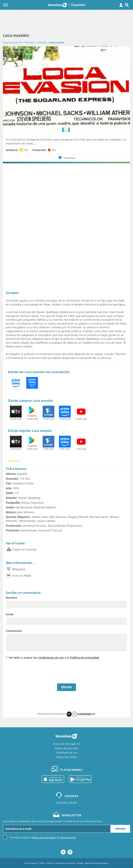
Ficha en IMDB (18, 576)
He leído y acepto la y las (43, 837)
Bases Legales (68, 837)
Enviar (120, 829)
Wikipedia (15, 569)
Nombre (11, 598)
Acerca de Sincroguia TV (67, 744)
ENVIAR (66, 687)
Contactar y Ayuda (66, 803)
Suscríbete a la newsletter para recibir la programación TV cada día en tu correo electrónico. (53, 821)
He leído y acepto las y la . (54, 658)
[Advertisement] (66, 21)
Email (10, 614)
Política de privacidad (85, 658)
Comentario (14, 631)
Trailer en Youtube (21, 549)
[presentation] (35, 672)
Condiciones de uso (51, 658)
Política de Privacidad (43, 837)
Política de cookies (67, 757)
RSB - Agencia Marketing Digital (94, 863)
